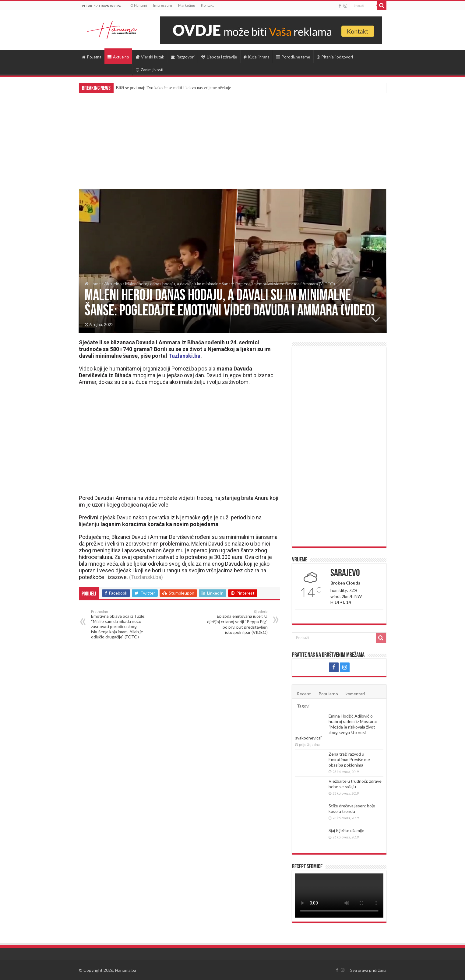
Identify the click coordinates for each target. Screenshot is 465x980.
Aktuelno (118, 57)
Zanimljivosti (150, 70)
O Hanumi (139, 5)
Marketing (187, 5)
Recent (304, 694)
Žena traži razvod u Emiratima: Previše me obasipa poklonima (349, 759)
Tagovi (303, 706)
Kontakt (207, 5)
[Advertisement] (233, 139)
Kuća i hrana (257, 57)
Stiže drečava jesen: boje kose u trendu (352, 808)
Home (93, 284)
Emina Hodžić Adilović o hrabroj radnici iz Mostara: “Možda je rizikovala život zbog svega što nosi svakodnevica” (336, 727)
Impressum (163, 5)
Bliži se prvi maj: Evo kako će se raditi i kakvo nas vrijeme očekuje (174, 88)
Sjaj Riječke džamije (346, 830)
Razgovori (183, 57)
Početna (92, 57)
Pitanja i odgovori (335, 57)
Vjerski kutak (150, 57)
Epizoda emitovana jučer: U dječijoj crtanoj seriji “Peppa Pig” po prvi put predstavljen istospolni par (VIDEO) (236, 622)
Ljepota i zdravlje (219, 57)
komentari (355, 694)
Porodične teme (293, 57)
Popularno (328, 694)
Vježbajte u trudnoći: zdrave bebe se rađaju (355, 784)
